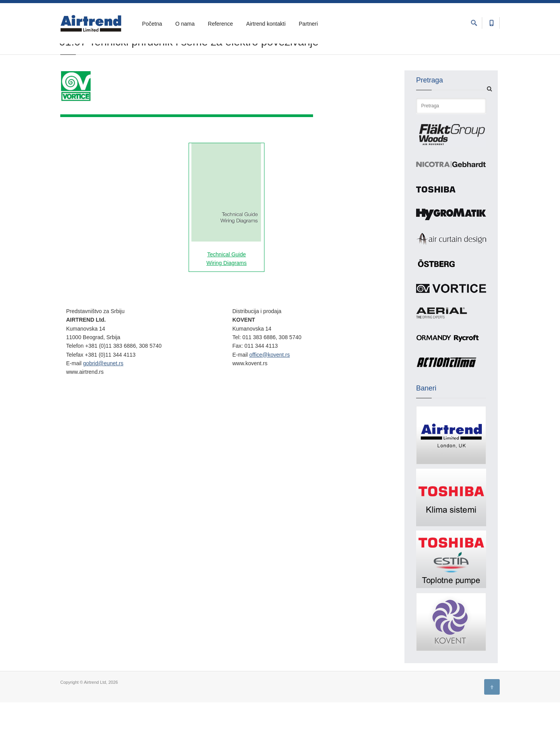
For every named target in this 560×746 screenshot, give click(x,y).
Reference (221, 24)
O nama (185, 24)
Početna (152, 24)
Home (66, 59)
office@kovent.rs (269, 398)
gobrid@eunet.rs (103, 407)
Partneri (308, 24)
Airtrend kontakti (266, 24)
